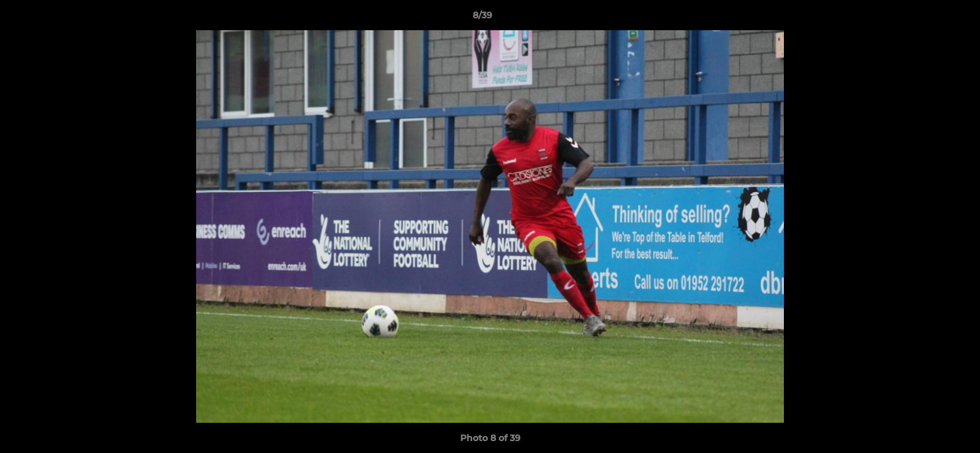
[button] (927, 18)
